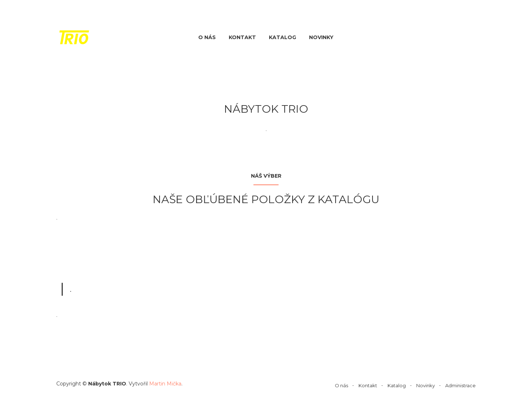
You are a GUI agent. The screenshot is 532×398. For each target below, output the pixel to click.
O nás (207, 37)
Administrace (460, 385)
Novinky (321, 37)
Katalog (282, 37)
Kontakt (242, 37)
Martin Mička (165, 384)
